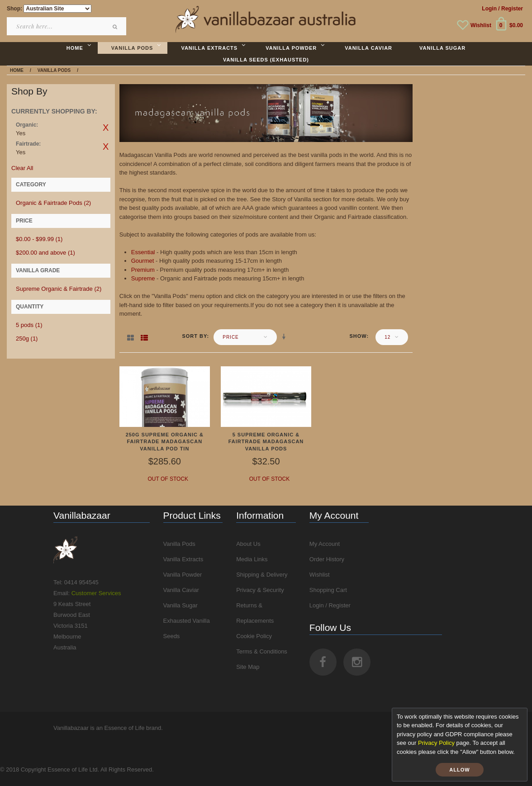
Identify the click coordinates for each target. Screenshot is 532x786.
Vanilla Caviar (181, 590)
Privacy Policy (436, 743)
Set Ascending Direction (285, 337)
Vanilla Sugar (180, 605)
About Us (248, 544)
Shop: (14, 9)
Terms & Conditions (262, 651)
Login (489, 9)
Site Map (248, 667)
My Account (325, 544)
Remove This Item (106, 128)
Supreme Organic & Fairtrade (59, 289)
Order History (327, 559)
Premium (143, 270)
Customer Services (96, 593)
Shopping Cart (328, 590)
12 (387, 337)
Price (231, 337)
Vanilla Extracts (183, 559)
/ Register (511, 9)
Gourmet (143, 261)
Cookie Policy (254, 636)
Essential (143, 252)
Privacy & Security (260, 590)
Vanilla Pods (179, 544)
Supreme (143, 278)
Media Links (252, 559)
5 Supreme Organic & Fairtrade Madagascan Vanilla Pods (266, 442)
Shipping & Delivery (262, 575)
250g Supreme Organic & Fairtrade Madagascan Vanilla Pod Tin (165, 442)
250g (27, 339)
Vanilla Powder (183, 575)
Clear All (22, 168)
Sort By (194, 336)
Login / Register (330, 605)
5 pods (29, 325)
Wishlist (481, 25)
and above (45, 253)
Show (358, 336)
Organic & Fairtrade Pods (53, 203)
